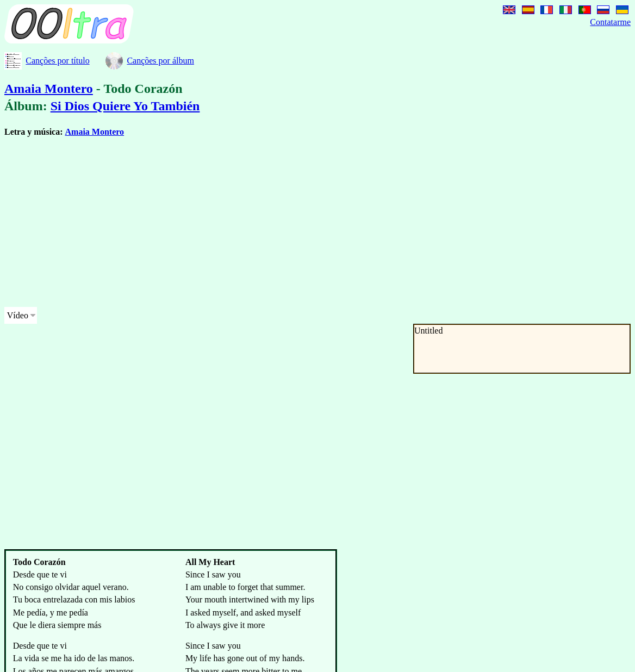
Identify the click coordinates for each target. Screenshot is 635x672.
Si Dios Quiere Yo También (125, 106)
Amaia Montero (49, 89)
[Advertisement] (278, 222)
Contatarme (610, 22)
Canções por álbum (160, 61)
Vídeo (18, 315)
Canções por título (57, 61)
